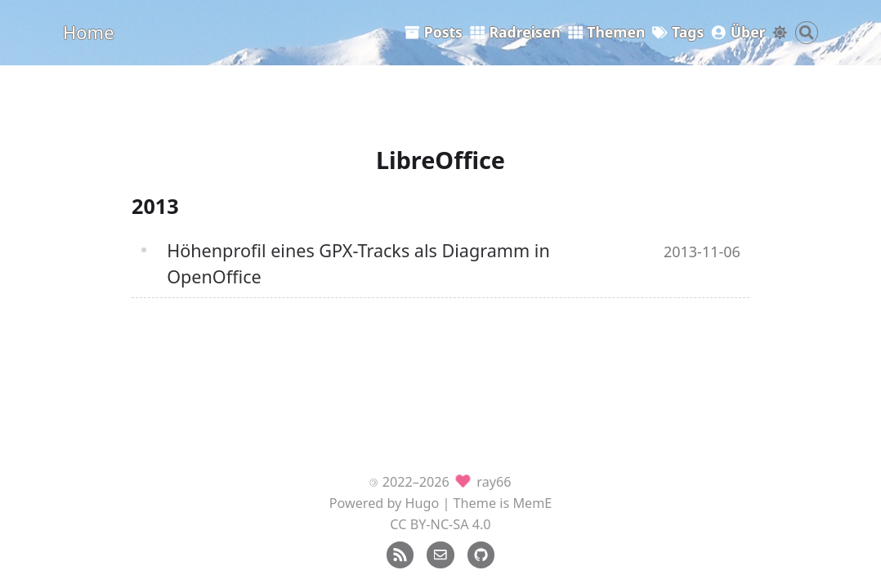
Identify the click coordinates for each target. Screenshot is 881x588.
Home (89, 32)
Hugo (423, 503)
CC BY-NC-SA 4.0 (440, 524)
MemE (532, 503)
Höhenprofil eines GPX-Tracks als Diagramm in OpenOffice (358, 263)
